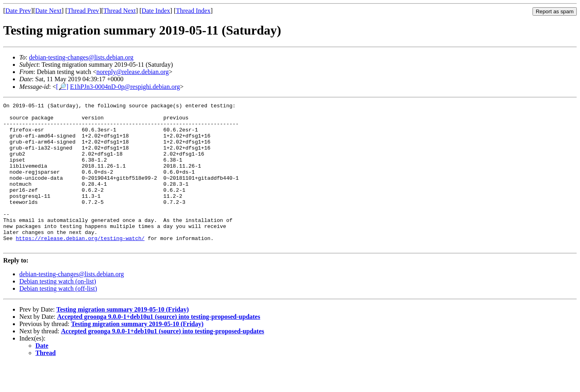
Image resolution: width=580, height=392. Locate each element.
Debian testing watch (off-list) (58, 317)
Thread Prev (83, 11)
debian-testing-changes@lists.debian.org (81, 57)
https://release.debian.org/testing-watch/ (80, 266)
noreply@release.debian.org (133, 72)
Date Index (156, 11)
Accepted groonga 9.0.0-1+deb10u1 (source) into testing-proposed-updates (159, 346)
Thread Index (193, 11)
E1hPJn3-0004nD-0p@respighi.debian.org (125, 87)
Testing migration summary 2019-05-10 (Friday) (123, 338)
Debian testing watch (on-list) (58, 310)
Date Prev (18, 11)
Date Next (49, 11)
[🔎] (62, 87)
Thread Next (120, 11)
